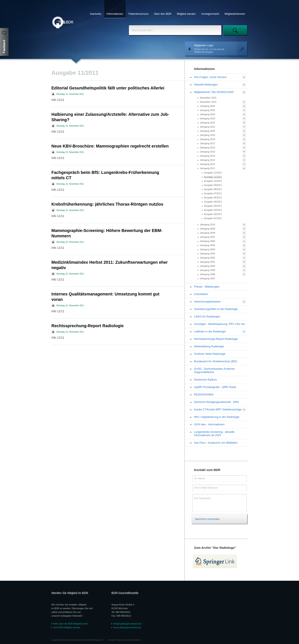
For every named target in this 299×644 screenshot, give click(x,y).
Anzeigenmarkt (210, 14)
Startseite (96, 14)
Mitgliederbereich (235, 14)
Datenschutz (135, 640)
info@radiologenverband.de (127, 624)
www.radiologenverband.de (127, 627)
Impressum (122, 640)
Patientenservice (138, 14)
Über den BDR (163, 14)
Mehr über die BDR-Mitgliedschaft (70, 624)
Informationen (115, 14)
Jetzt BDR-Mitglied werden (67, 627)
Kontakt (112, 640)
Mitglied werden (186, 14)
